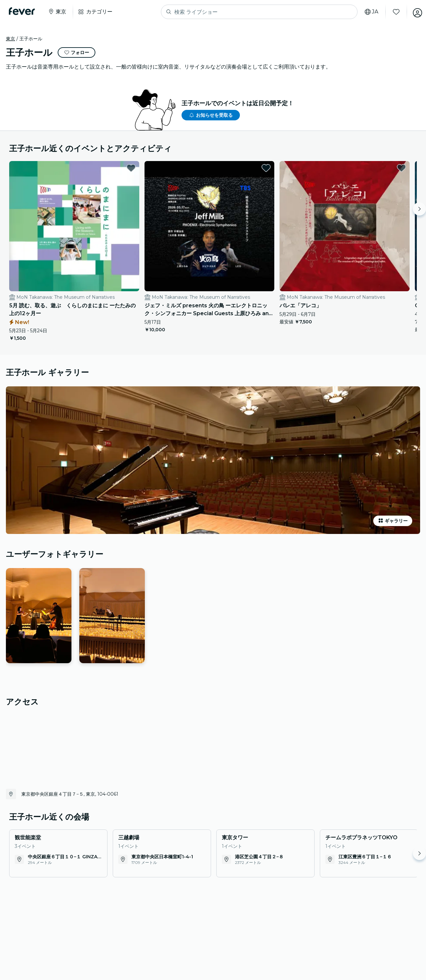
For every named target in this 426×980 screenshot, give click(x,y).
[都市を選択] (59, 12)
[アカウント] (414, 12)
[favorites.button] (99, 168)
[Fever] (23, 11)
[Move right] (419, 209)
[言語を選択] (368, 12)
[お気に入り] (392, 12)
